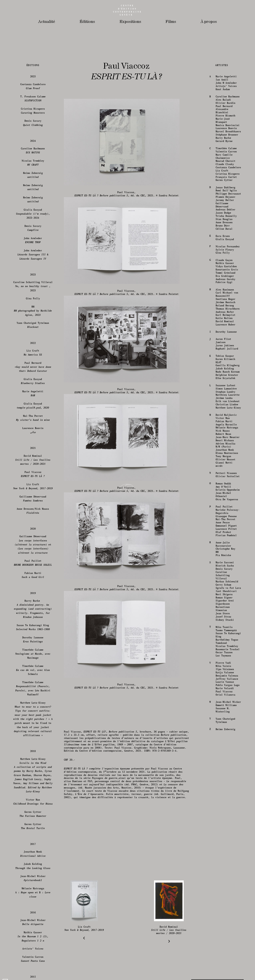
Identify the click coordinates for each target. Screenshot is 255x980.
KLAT (218, 964)
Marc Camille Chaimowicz (224, 758)
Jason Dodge (223, 814)
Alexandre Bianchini (222, 712)
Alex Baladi (223, 701)
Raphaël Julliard (226, 950)
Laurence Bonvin (226, 730)
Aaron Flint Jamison (223, 942)
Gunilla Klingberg (227, 967)
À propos (209, 22)
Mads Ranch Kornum (227, 973)
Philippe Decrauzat (228, 795)
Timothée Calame (226, 750)
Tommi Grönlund (225, 874)
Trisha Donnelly (226, 818)
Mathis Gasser (224, 865)
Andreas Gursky (225, 881)
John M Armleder (226, 684)
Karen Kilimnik (225, 961)
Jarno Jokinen (224, 947)
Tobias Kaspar (224, 957)
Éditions (87, 22)
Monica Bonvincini (227, 727)
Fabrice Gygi (224, 884)
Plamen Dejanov (225, 798)
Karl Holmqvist (225, 916)
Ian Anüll (222, 681)
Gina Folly (222, 854)
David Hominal (224, 923)
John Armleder (33, 842)
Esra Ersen (222, 838)
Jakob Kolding (224, 970)
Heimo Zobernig (33, 777)
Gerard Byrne (224, 743)
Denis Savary (33, 724)
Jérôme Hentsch (225, 904)
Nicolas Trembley (33, 764)
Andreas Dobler (225, 811)
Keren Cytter (224, 782)
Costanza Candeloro (228, 769)
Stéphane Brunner (226, 736)
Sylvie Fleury (224, 851)
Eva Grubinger (224, 878)
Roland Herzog (224, 907)
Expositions (130, 22)
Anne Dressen (224, 824)
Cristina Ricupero (227, 775)
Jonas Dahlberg (225, 789)
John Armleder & (33, 856)
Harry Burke (223, 739)
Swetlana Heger (225, 901)
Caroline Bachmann (227, 698)
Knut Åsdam (222, 691)
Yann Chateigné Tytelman (33, 927)
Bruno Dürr (222, 827)
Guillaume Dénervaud (222, 806)
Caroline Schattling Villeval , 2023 (33, 888)
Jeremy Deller (224, 802)
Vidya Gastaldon (226, 868)
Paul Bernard (224, 708)
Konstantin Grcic (226, 871)
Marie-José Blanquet (222, 722)
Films (171, 22)
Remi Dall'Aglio (226, 792)
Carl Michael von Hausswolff (226, 896)
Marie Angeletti (226, 678)
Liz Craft (222, 772)
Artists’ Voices (226, 688)
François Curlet (226, 779)
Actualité (47, 22)
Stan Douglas (224, 821)
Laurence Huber (225, 926)
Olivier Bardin (225, 704)
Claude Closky (224, 766)
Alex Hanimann (224, 891)
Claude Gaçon (224, 862)
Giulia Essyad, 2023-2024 (33, 815)
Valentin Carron (226, 753)
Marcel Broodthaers (228, 733)
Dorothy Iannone (226, 933)
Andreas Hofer (224, 913)
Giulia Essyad (224, 841)
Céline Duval (224, 830)
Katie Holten (224, 920)
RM (33, 912)
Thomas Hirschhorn (227, 910)
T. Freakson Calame (33, 700)
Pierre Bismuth (225, 717)
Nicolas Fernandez (227, 848)
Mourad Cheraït (225, 763)
